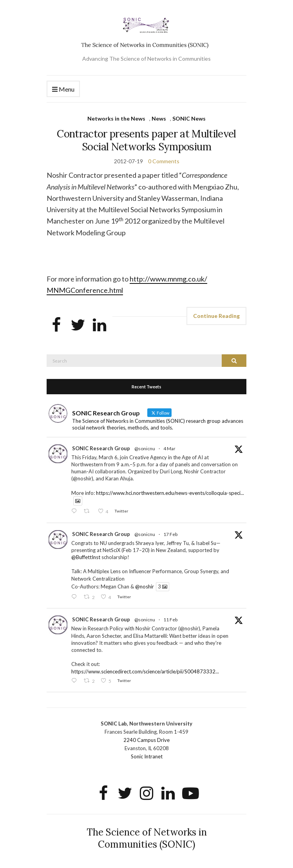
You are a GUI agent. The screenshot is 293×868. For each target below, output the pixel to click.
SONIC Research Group (101, 448)
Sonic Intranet (147, 756)
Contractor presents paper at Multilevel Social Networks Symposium (146, 140)
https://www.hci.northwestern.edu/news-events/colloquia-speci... (170, 493)
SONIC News (189, 118)
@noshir (145, 586)
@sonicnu (145, 448)
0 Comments (164, 161)
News (159, 118)
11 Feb (170, 620)
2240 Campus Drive (146, 740)
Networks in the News (116, 118)
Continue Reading (216, 316)
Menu (63, 89)
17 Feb (170, 534)
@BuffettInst (86, 557)
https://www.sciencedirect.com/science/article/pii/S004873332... (145, 671)
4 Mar (169, 448)
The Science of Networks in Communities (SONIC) (147, 838)
